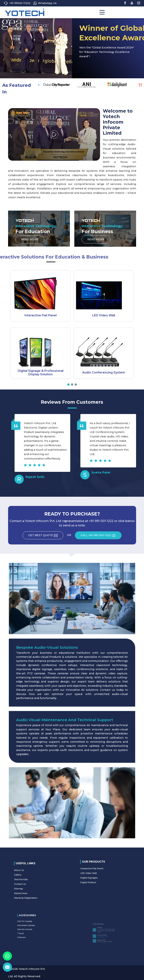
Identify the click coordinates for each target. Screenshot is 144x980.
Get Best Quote (46, 537)
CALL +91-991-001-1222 (101, 537)
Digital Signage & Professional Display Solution (41, 373)
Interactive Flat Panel (41, 315)
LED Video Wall (104, 315)
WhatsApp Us (45, 3)
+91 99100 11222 (17, 3)
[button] (68, 385)
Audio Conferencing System (104, 372)
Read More (112, 71)
